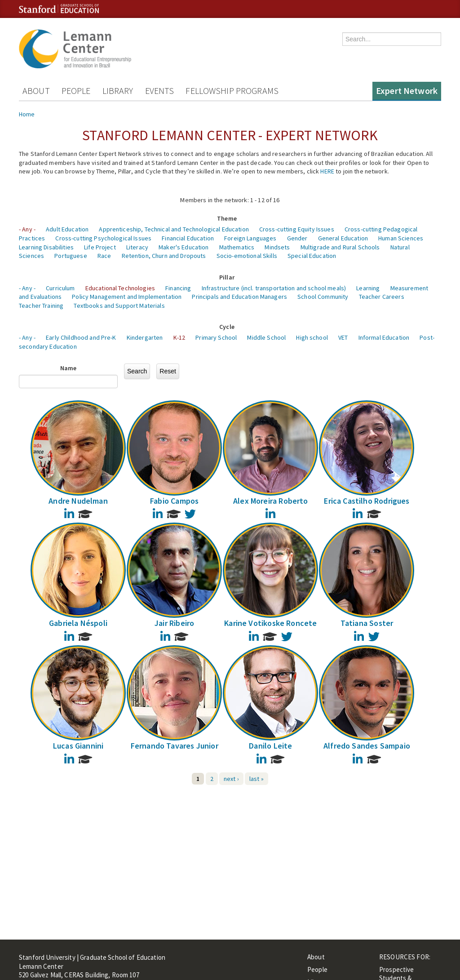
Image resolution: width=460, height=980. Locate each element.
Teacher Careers (382, 297)
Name (69, 368)
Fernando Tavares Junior (175, 746)
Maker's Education (184, 247)
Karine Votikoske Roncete (270, 623)
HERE (327, 171)
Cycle (227, 327)
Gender (297, 238)
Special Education (312, 256)
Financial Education (188, 238)
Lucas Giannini (78, 746)
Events (160, 91)
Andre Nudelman (78, 501)
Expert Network (407, 91)
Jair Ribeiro (174, 623)
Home (27, 114)
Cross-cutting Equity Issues (297, 229)
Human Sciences (401, 238)
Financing (178, 288)
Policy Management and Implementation (127, 297)
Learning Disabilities (46, 247)
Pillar (227, 277)
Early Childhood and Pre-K (81, 337)
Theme (227, 218)
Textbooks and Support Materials (119, 306)
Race (104, 256)
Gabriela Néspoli (78, 623)
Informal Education (384, 337)
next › (231, 779)
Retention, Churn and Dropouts (164, 256)
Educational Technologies (120, 288)
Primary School (216, 337)
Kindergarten (145, 337)
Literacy (137, 247)
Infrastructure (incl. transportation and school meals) (274, 288)
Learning (368, 288)
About (36, 91)
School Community (323, 297)
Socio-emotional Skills (247, 256)
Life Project (100, 247)
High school (312, 337)
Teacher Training (41, 306)
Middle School (266, 337)
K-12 (179, 337)
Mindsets (277, 247)
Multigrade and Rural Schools (340, 247)
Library (118, 91)
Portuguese (71, 256)
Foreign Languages (250, 238)
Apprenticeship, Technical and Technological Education (174, 229)
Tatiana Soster (367, 623)
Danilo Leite (270, 746)
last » (257, 779)
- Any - (27, 229)
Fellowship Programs (232, 91)
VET (343, 337)
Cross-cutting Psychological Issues (103, 238)
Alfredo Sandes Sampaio (367, 746)
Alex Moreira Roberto (271, 501)
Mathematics (237, 247)
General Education (343, 238)
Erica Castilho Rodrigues (367, 501)
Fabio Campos (174, 501)
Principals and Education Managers (239, 297)
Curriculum (60, 288)
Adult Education (67, 229)
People (76, 91)
